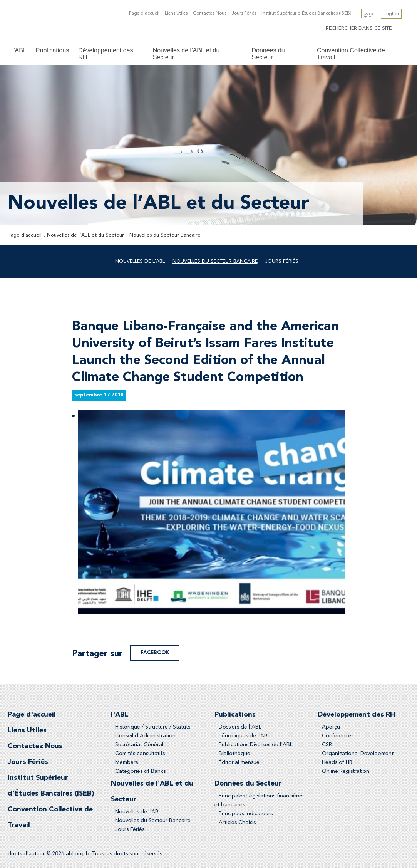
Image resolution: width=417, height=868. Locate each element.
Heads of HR (337, 762)
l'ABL (19, 50)
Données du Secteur (268, 54)
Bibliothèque (234, 754)
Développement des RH (106, 54)
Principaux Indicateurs (246, 814)
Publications (52, 50)
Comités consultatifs (140, 754)
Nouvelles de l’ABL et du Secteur (186, 54)
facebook (155, 653)
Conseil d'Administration (145, 736)
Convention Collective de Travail (351, 54)
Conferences (338, 736)
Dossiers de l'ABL (240, 727)
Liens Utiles (176, 13)
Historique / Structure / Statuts (153, 727)
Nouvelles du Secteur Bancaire (165, 235)
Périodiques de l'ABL (245, 736)
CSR (327, 745)
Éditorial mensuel (240, 762)
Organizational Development (358, 754)
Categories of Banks (140, 771)
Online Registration (346, 771)
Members (126, 762)
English (391, 14)
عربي (369, 14)
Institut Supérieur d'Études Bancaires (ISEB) (306, 13)
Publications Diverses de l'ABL (256, 745)
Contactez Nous (210, 13)
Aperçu (331, 727)
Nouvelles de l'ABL (140, 261)
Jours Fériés (244, 13)
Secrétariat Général (139, 745)
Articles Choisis (237, 823)
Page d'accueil (144, 13)
